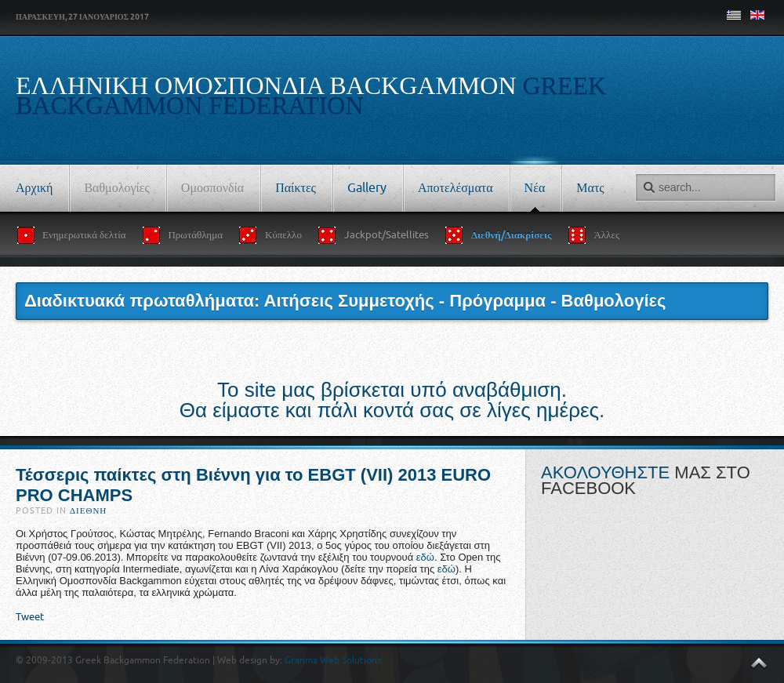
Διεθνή (88, 511)
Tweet (30, 617)
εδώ (425, 557)
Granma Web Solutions (333, 660)
